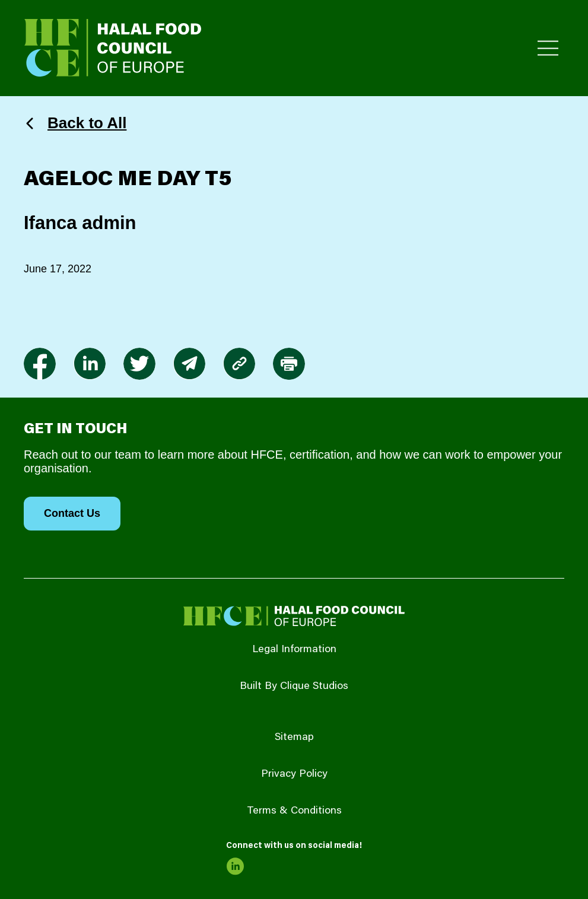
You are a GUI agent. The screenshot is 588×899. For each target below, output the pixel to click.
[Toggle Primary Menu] (548, 48)
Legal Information (294, 650)
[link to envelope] (189, 364)
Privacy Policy (294, 774)
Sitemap (294, 738)
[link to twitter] (139, 364)
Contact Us (72, 513)
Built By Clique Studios (294, 687)
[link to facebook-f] (40, 364)
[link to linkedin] (90, 364)
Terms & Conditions (294, 811)
